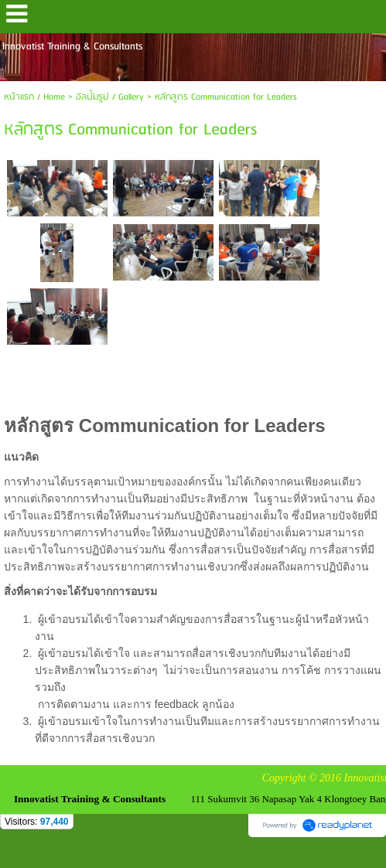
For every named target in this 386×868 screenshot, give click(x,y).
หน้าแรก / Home (34, 97)
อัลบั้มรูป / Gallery (110, 97)
